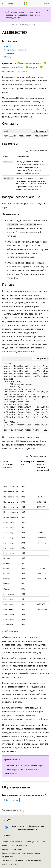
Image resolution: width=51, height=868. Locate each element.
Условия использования (13, 860)
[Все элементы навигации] (5, 25)
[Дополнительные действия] (46, 25)
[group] (26, 136)
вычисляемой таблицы (13, 67)
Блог (4, 845)
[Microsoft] (26, 4)
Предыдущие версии (36, 842)
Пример (8, 57)
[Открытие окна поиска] (40, 4)
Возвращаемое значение (15, 50)
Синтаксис (9, 46)
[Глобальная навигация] (3, 4)
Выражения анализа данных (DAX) (24, 25)
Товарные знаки (33, 860)
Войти (46, 3)
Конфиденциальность (12, 849)
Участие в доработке (20, 845)
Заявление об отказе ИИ (13, 842)
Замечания (9, 53)
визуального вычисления (14, 71)
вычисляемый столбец (31, 63)
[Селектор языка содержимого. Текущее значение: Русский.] (8, 820)
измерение (34, 67)
